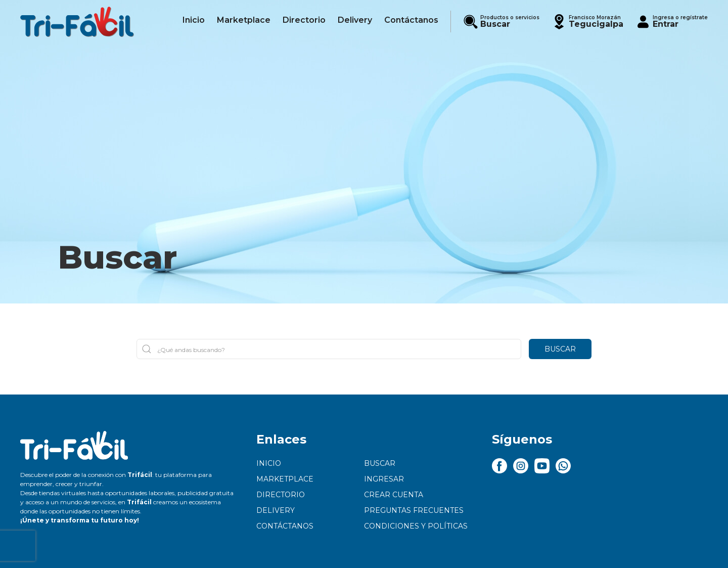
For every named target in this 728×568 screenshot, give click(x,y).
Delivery (276, 510)
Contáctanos (285, 526)
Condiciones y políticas (416, 526)
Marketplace (285, 479)
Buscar (560, 349)
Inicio (269, 463)
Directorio (281, 495)
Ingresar (384, 479)
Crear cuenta (394, 495)
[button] (587, 21)
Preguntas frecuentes (414, 510)
